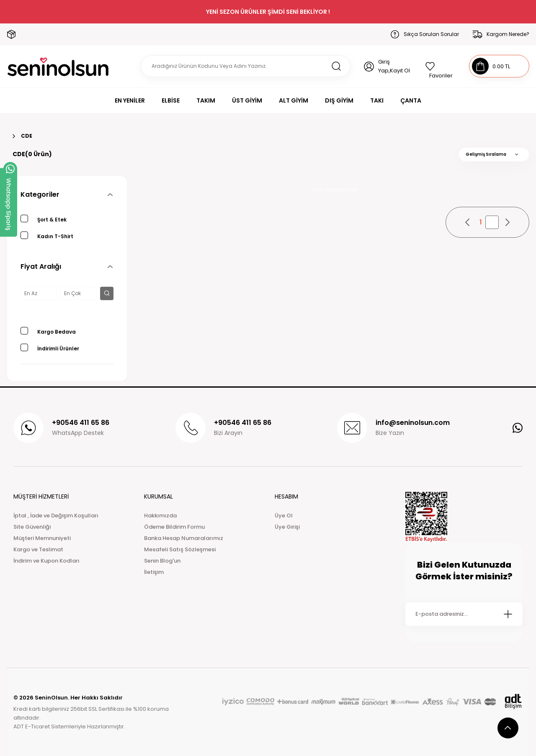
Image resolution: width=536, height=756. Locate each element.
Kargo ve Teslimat (38, 549)
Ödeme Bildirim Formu (174, 527)
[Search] (246, 66)
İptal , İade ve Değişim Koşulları (56, 516)
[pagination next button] (507, 222)
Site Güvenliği (32, 527)
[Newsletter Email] (464, 614)
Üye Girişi (287, 527)
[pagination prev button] (468, 222)
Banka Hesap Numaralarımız (184, 538)
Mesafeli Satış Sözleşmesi (180, 549)
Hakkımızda (160, 516)
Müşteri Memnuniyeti (42, 538)
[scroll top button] (508, 728)
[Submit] (508, 614)
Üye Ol (284, 516)
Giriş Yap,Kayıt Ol (394, 66)
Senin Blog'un (162, 561)
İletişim (154, 572)
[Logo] (58, 66)
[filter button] (107, 293)
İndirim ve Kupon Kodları (46, 561)
